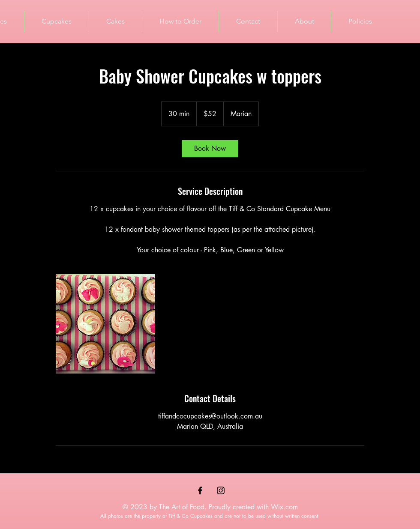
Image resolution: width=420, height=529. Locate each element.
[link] (210, 149)
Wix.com (284, 507)
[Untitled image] (105, 324)
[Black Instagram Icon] (221, 490)
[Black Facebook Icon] (200, 490)
